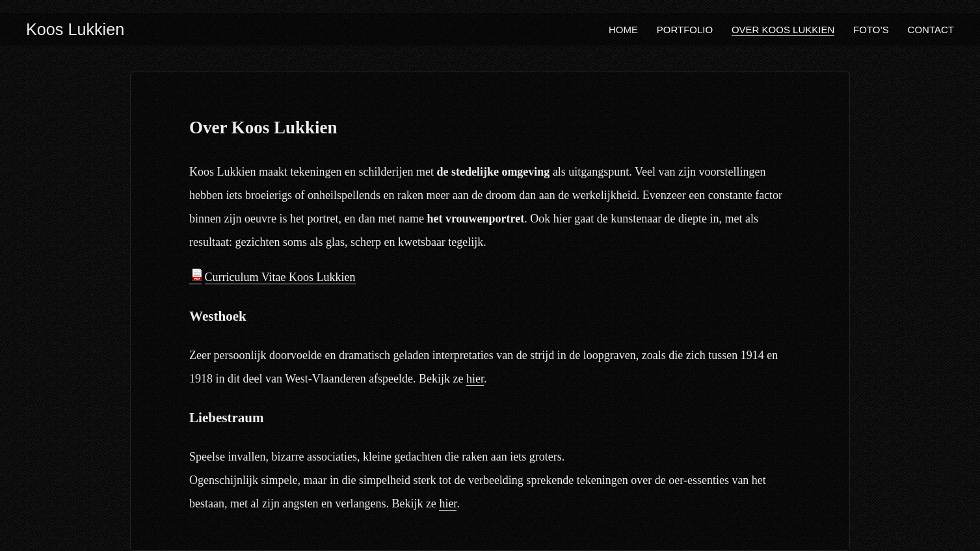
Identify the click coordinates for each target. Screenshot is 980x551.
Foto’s (871, 30)
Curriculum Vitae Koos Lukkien (280, 277)
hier (475, 379)
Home (623, 30)
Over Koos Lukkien (783, 30)
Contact (931, 30)
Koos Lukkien (75, 29)
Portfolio (685, 30)
